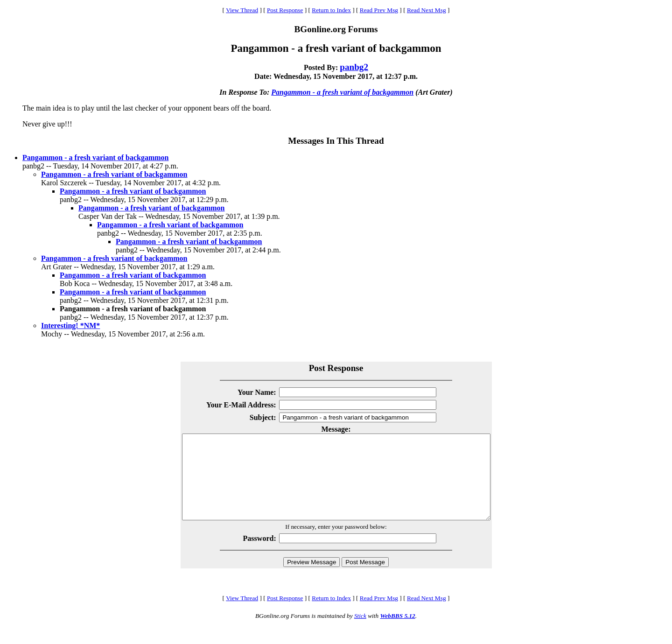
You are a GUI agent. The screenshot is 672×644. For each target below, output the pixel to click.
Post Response (285, 10)
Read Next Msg (427, 10)
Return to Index (331, 10)
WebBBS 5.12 (397, 633)
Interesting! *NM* (70, 325)
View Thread (242, 10)
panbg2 (354, 67)
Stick (360, 633)
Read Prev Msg (379, 10)
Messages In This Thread (336, 141)
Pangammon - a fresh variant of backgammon (342, 92)
